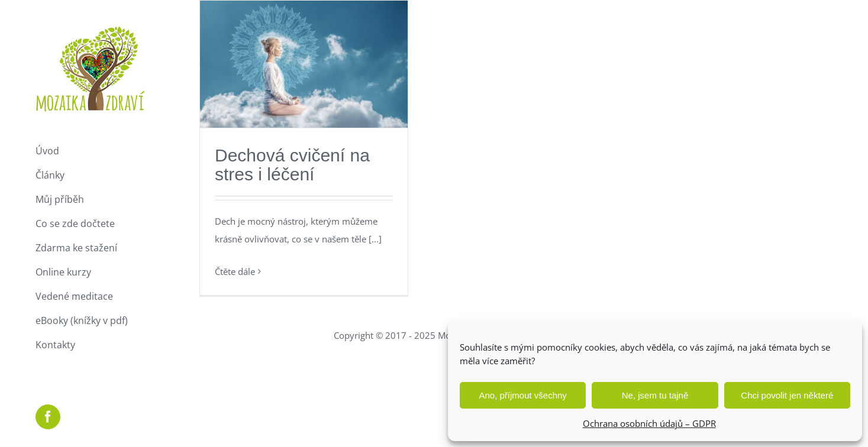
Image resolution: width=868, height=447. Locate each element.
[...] (375, 239)
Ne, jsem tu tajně (655, 395)
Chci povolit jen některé (787, 395)
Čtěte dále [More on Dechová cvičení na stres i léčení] (235, 271)
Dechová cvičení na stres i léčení (292, 165)
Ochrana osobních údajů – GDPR (649, 423)
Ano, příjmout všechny (522, 395)
